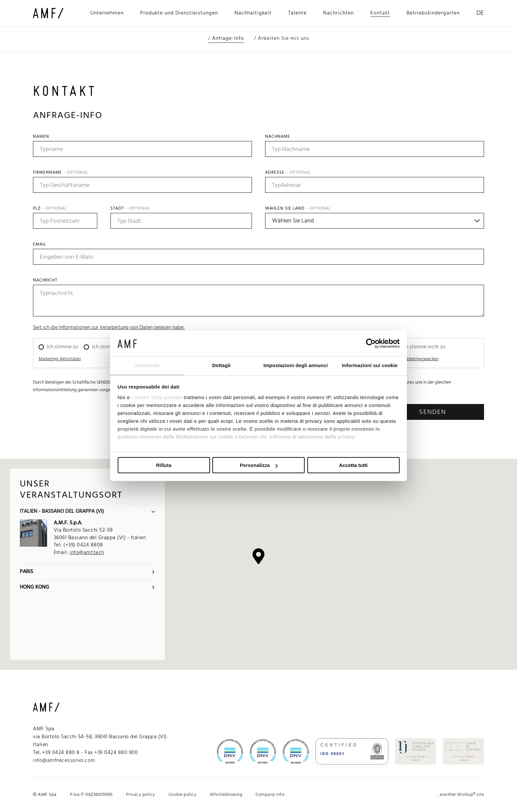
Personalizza (259, 465)
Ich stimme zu (62, 347)
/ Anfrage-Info (226, 39)
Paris (87, 572)
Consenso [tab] (147, 365)
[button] (258, 556)
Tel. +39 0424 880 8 (56, 753)
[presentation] (83, 417)
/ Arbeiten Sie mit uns (282, 39)
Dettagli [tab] (222, 365)
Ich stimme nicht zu (114, 347)
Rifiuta (164, 465)
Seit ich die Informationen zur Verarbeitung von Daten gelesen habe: (109, 328)
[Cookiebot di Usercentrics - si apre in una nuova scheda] (371, 343)
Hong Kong (87, 587)
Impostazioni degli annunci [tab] (296, 365)
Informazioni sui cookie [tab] (370, 365)
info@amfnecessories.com (64, 761)
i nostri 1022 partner (157, 397)
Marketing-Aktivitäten (60, 359)
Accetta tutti (353, 465)
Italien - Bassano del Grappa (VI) (87, 511)
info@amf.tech (87, 553)
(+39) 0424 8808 (83, 545)
